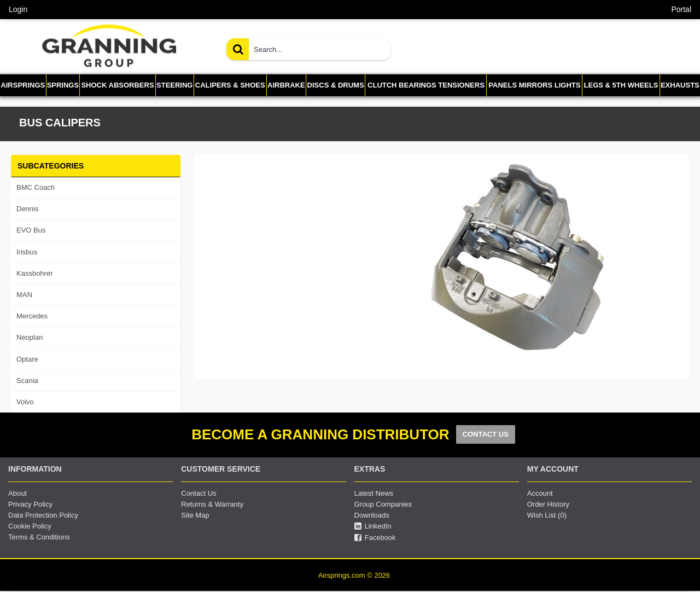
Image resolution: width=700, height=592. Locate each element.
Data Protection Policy (43, 515)
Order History (548, 504)
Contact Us (199, 493)
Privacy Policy (30, 504)
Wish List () (547, 515)
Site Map (195, 515)
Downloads (372, 515)
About (17, 493)
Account (540, 493)
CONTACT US (486, 434)
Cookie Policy (30, 526)
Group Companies (383, 504)
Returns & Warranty (212, 504)
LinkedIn (373, 526)
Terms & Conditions (39, 537)
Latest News (374, 493)
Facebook (375, 538)
